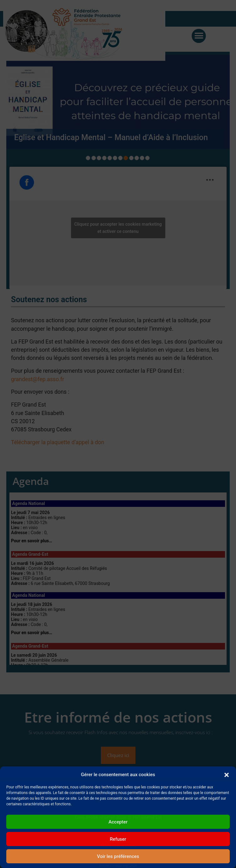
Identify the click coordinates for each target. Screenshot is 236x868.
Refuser (118, 839)
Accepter (118, 822)
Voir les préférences (118, 856)
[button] (227, 775)
